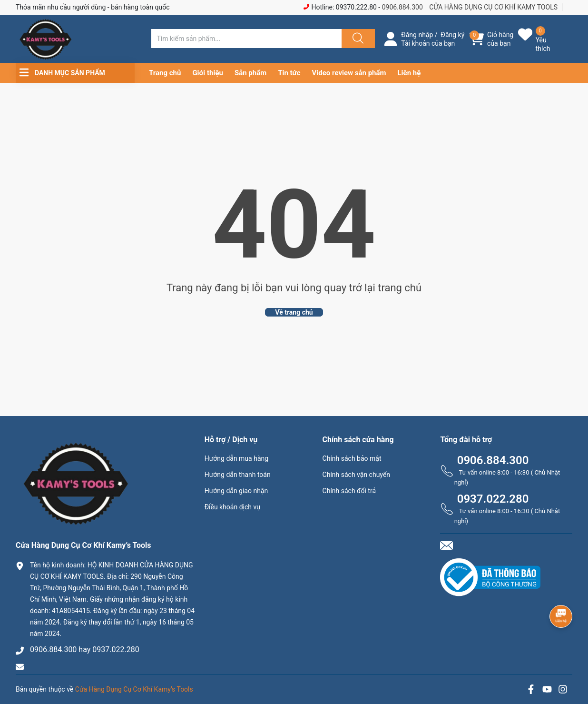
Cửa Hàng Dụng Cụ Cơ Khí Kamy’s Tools (134, 689)
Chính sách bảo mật (352, 458)
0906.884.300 (402, 7)
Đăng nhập (417, 35)
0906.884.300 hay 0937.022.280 (85, 649)
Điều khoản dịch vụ (232, 507)
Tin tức (289, 73)
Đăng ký (453, 35)
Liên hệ (409, 73)
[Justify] (357, 39)
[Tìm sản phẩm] (246, 39)
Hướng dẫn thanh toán (238, 475)
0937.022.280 (493, 499)
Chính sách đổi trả (349, 491)
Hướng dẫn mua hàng (236, 458)
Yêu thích (543, 44)
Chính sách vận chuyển (357, 475)
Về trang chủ (294, 312)
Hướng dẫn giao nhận (236, 491)
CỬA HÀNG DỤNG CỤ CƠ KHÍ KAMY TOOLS (493, 7)
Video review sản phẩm (349, 73)
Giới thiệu (208, 73)
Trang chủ (165, 73)
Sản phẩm (250, 73)
